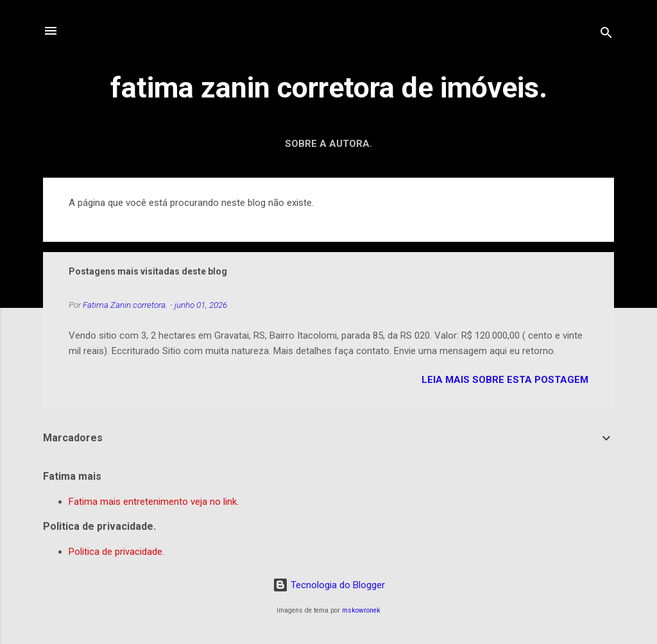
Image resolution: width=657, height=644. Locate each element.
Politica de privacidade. (116, 552)
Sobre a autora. (328, 144)
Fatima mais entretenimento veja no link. (154, 502)
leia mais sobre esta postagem (505, 380)
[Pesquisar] (606, 35)
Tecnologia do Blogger (329, 585)
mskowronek (361, 610)
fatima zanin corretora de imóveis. (329, 88)
